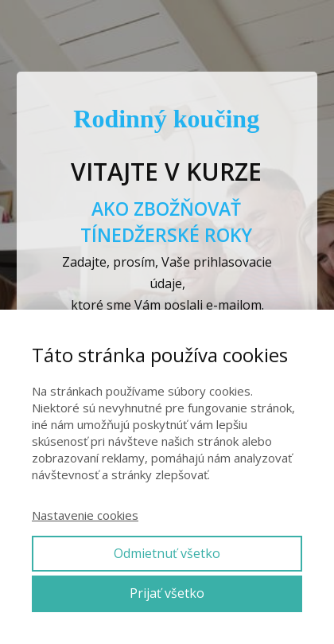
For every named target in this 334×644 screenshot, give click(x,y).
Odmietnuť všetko (167, 553)
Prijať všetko (167, 593)
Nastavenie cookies (85, 515)
